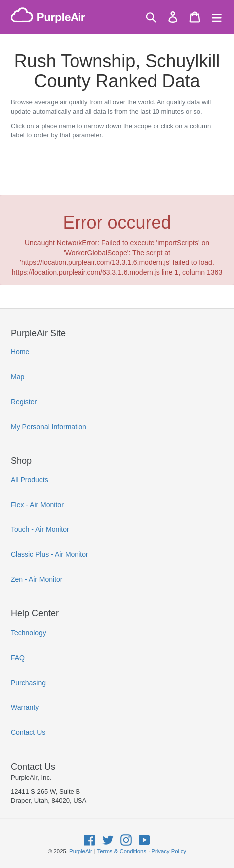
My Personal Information (49, 427)
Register (24, 402)
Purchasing (28, 683)
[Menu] (217, 17)
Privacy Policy (169, 851)
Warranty (25, 707)
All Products (30, 480)
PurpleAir (81, 851)
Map (18, 377)
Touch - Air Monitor (40, 529)
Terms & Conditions (122, 851)
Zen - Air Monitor (37, 579)
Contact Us (28, 732)
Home (20, 352)
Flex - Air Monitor (37, 505)
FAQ (18, 658)
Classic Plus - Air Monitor (50, 554)
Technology (29, 633)
